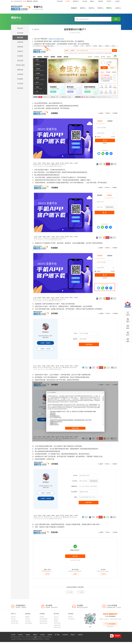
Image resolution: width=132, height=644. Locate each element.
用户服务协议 (71, 624)
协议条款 (20, 88)
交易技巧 (20, 51)
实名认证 (56, 622)
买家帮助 (20, 42)
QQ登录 (30, 1)
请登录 (25, 1)
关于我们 (13, 640)
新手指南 (20, 33)
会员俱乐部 (65, 640)
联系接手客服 (14, 627)
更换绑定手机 (57, 631)
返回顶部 (80, 640)
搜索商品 (27, 622)
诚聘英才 (35, 640)
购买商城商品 (29, 629)
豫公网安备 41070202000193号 (43, 642)
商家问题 (20, 70)
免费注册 (35, 1)
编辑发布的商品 (43, 629)
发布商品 (42, 622)
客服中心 (73, 640)
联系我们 (21, 640)
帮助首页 (20, 28)
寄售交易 (13, 624)
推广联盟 (57, 640)
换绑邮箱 (56, 627)
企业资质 (20, 83)
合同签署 (20, 74)
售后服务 (20, 56)
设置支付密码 (57, 629)
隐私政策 (70, 622)
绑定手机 (56, 624)
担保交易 (13, 622)
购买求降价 (28, 627)
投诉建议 (28, 640)
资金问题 (20, 61)
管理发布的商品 (43, 627)
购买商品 (27, 624)
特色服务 (20, 79)
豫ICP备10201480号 (16, 642)
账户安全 (20, 38)
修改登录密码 (57, 633)
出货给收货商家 (43, 624)
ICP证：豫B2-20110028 (28, 642)
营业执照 (43, 640)
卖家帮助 (20, 47)
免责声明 (50, 640)
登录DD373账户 (15, 629)
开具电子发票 (20, 65)
